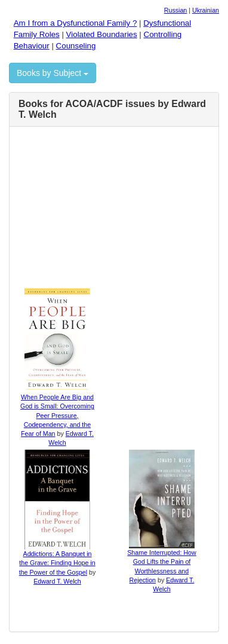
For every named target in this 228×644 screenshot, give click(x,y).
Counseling (76, 46)
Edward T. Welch (57, 581)
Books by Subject (53, 73)
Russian (176, 10)
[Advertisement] (120, 210)
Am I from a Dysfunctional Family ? (76, 23)
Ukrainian (206, 10)
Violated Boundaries (102, 34)
